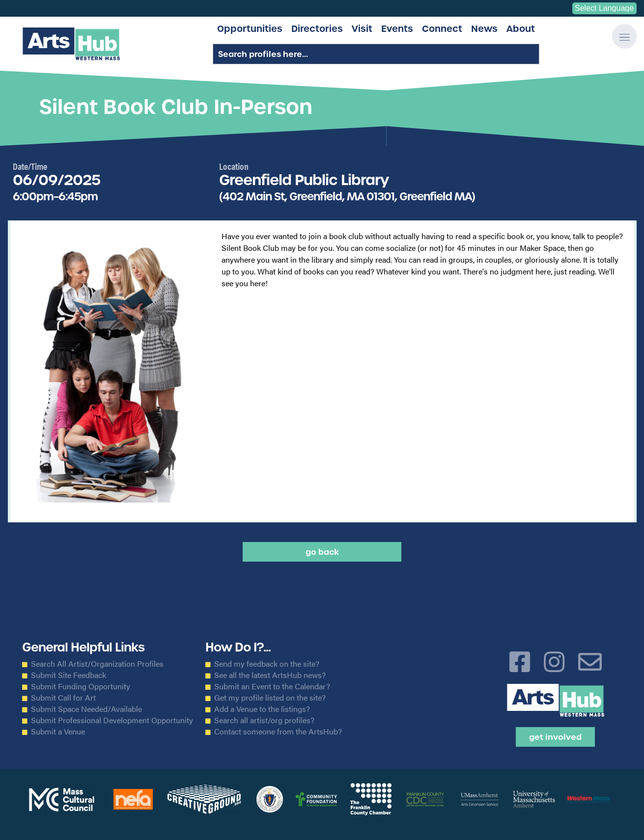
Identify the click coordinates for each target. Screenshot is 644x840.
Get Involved (555, 737)
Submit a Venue (58, 732)
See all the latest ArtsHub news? (270, 675)
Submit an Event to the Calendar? (272, 686)
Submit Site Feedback (69, 675)
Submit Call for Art (63, 698)
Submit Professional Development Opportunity (112, 720)
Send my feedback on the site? (267, 664)
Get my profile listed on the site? (270, 698)
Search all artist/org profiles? (264, 720)
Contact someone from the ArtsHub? (278, 732)
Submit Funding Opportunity (81, 686)
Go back (322, 552)
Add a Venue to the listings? (262, 709)
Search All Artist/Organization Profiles (97, 664)
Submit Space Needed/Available (86, 709)
